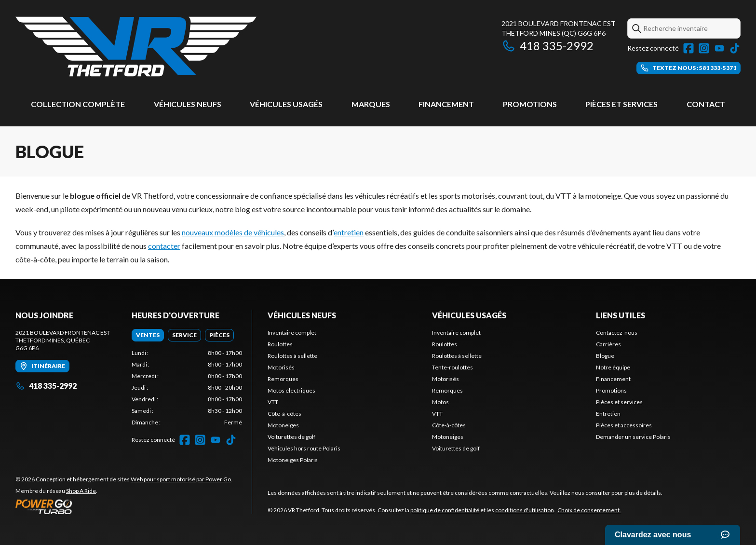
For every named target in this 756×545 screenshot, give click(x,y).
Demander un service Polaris (633, 437)
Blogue (605, 356)
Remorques (283, 379)
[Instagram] (704, 48)
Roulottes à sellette (292, 356)
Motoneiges (283, 425)
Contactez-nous (617, 333)
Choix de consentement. (589, 510)
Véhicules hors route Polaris (304, 448)
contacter (164, 246)
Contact (706, 104)
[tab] (148, 335)
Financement (446, 104)
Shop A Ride (81, 491)
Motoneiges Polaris (293, 460)
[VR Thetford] (136, 47)
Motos (440, 402)
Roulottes (280, 344)
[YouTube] (719, 48)
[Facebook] (688, 48)
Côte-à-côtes (284, 414)
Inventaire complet (292, 333)
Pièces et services (621, 104)
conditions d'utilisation (525, 510)
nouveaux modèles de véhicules (233, 232)
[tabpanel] (187, 388)
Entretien (608, 414)
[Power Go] (124, 506)
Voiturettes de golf (291, 437)
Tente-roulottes (452, 367)
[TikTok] (735, 48)
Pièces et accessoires (624, 425)
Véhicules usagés (286, 104)
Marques (371, 104)
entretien (349, 232)
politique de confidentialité (445, 510)
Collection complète (78, 104)
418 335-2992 (547, 46)
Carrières (608, 344)
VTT (273, 402)
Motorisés (281, 367)
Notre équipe (613, 367)
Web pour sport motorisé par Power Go (181, 479)
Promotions (530, 104)
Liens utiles (621, 315)
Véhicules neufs (188, 104)
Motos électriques (291, 390)
